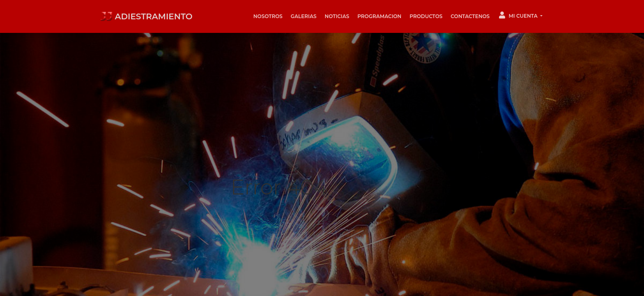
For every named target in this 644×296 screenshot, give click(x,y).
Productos (426, 16)
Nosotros (268, 16)
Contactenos (470, 16)
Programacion (379, 16)
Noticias (337, 16)
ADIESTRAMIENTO (146, 16)
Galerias (304, 16)
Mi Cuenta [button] (519, 15)
